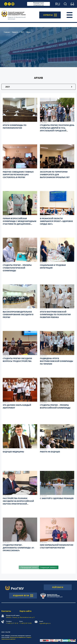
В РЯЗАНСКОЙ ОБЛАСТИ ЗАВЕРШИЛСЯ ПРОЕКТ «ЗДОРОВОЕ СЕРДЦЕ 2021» (56, 221)
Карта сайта (26, 611)
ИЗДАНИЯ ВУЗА (23, 596)
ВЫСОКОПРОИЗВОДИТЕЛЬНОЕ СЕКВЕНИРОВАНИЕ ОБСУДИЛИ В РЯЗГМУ (18, 315)
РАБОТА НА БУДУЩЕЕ (50, 452)
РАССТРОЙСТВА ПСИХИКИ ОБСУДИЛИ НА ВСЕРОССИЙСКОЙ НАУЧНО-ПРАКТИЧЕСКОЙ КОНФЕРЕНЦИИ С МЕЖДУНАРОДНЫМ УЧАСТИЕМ (18, 504)
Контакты (6, 611)
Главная (7, 32)
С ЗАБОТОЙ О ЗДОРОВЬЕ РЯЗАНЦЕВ (57, 498)
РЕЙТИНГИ (58, 587)
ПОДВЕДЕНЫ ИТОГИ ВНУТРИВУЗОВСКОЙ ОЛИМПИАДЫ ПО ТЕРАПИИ (57, 361)
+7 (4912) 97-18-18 (12, 622)
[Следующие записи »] (49, 567)
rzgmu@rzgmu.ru (45, 622)
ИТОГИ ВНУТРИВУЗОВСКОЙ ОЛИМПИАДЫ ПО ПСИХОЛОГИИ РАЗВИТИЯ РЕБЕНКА (55, 315)
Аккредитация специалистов (39, 4)
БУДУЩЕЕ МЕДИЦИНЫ (13, 452)
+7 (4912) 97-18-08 (25, 622)
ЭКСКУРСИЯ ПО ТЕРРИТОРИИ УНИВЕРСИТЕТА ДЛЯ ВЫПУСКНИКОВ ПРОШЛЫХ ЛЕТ (55, 175)
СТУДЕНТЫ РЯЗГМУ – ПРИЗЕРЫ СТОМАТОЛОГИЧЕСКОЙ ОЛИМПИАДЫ (17, 268)
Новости (15, 32)
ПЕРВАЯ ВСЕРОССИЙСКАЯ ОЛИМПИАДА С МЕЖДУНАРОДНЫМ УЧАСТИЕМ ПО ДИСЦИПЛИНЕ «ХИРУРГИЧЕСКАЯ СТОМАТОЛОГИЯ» (20, 224)
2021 (22, 32)
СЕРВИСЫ (50, 15)
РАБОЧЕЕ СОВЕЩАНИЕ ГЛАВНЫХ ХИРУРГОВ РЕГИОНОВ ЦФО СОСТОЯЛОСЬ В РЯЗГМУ (18, 175)
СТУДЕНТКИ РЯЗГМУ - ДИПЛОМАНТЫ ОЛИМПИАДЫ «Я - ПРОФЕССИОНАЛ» (19, 548)
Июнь (28, 32)
